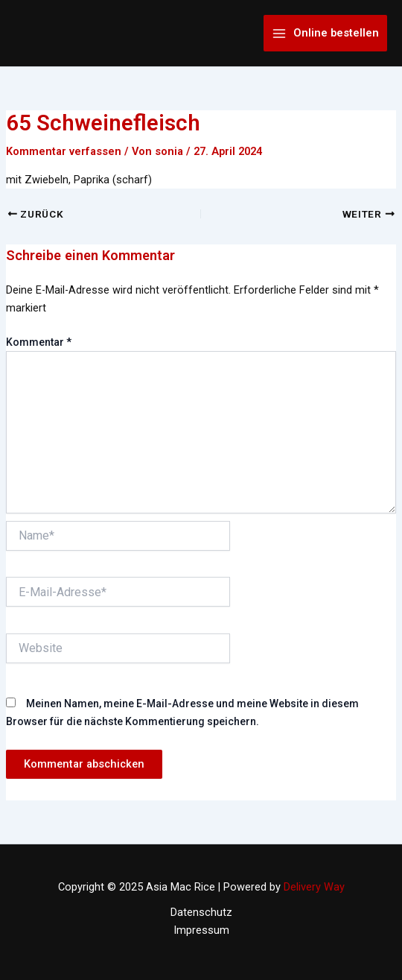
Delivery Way (314, 887)
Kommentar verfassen (64, 151)
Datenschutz (201, 912)
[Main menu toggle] (325, 33)
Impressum (201, 930)
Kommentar (39, 342)
